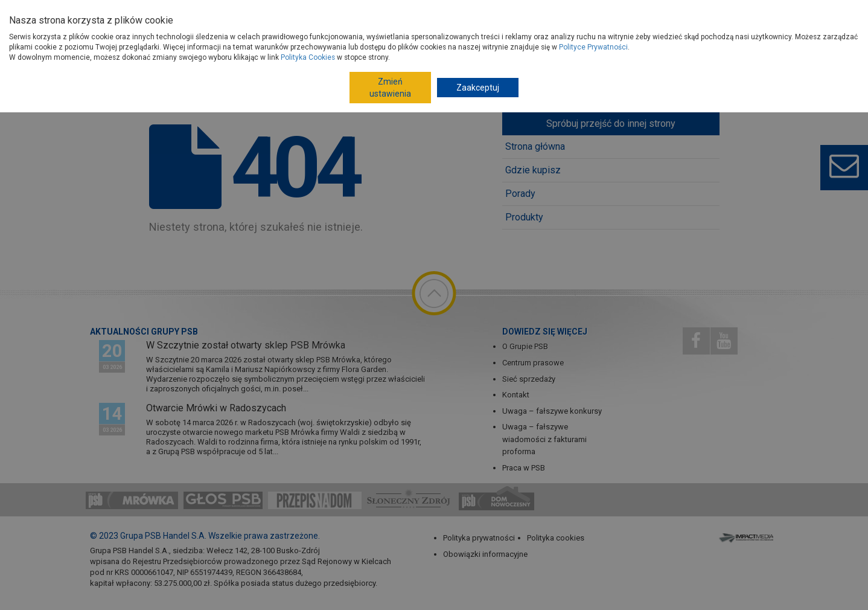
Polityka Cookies (308, 57)
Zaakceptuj (478, 88)
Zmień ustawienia (390, 88)
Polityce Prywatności (593, 47)
